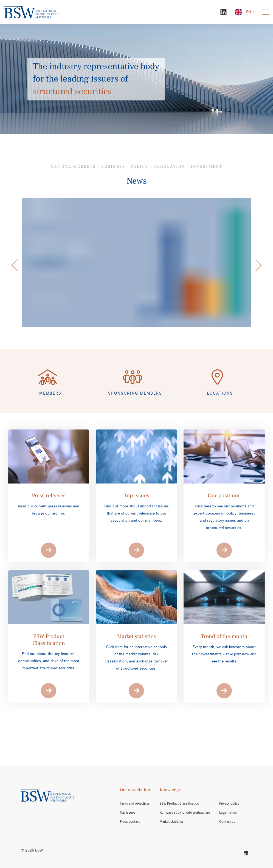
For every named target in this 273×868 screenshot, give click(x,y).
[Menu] (266, 12)
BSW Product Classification (179, 804)
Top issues (128, 813)
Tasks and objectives (135, 804)
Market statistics (172, 822)
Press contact (130, 822)
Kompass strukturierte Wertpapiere (185, 813)
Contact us (227, 822)
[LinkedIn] (223, 12)
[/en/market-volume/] (137, 263)
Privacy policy (229, 804)
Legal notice (228, 813)
